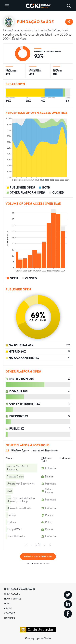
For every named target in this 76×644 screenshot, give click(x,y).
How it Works (13, 599)
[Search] (69, 6)
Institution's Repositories (45, 451)
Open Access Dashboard (20, 589)
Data (7, 604)
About (8, 608)
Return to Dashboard (38, 557)
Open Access (12, 594)
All (7, 451)
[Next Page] (45, 545)
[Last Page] (50, 545)
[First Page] (26, 545)
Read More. (20, 39)
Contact (9, 613)
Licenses (9, 618)
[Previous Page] (32, 545)
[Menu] (7, 6)
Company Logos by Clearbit (38, 638)
